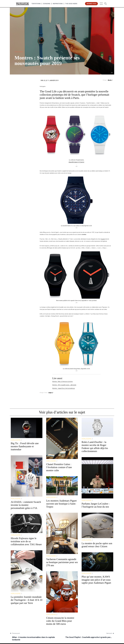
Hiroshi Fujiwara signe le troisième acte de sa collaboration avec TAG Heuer (26, 541)
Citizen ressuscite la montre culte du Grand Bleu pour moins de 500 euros (60, 621)
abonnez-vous (91, 4)
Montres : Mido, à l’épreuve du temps (63, 382)
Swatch (103, 239)
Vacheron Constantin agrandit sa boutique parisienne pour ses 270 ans (62, 562)
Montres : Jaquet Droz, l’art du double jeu (64, 388)
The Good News (71, 4)
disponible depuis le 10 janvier (76, 162)
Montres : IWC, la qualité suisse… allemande (64, 385)
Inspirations (58, 4)
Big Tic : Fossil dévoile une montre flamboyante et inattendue (25, 446)
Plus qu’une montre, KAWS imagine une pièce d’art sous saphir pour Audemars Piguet (96, 580)
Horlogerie (19, 52)
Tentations (36, 4)
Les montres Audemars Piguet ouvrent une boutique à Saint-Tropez (61, 504)
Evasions (47, 4)
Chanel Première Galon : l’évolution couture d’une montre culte (59, 467)
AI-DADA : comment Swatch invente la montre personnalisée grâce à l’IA (26, 505)
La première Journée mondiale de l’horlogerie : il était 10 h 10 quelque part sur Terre (27, 600)
